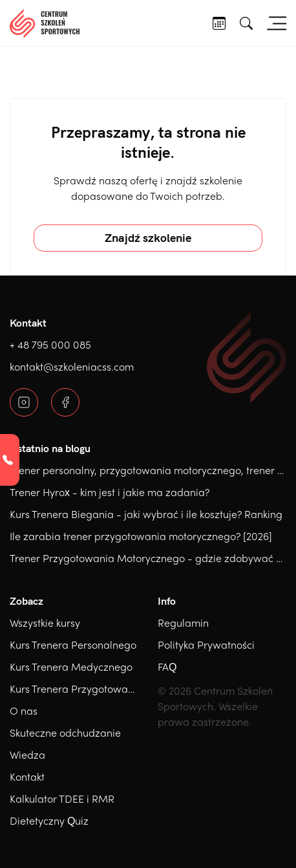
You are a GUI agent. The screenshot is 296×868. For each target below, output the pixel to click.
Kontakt (27, 776)
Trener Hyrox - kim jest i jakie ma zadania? (110, 492)
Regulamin (183, 623)
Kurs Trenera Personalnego (73, 645)
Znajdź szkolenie (148, 238)
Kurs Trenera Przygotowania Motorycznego (111, 689)
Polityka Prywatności (206, 645)
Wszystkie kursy (45, 623)
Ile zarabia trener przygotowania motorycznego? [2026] (141, 536)
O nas (24, 711)
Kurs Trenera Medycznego (71, 667)
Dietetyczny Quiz (49, 820)
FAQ (167, 667)
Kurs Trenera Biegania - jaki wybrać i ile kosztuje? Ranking (146, 514)
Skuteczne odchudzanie (65, 732)
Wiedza (27, 754)
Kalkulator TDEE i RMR (62, 798)
